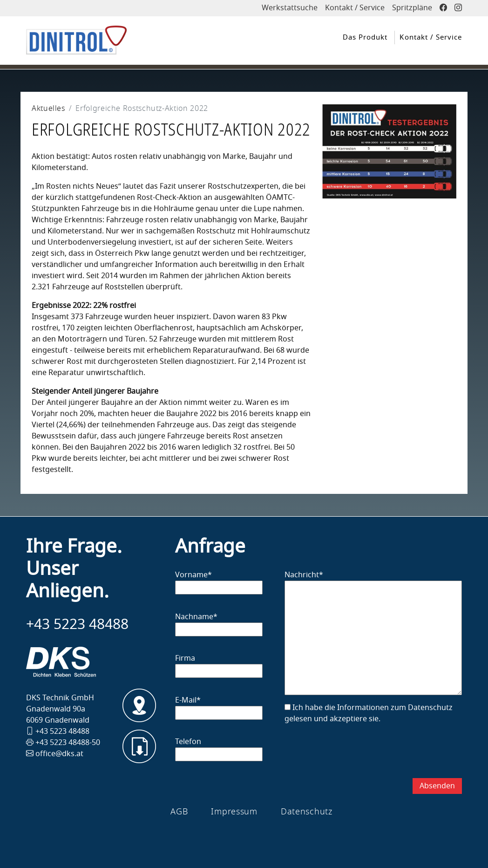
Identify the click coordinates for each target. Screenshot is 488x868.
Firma (185, 658)
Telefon (188, 742)
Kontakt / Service (355, 8)
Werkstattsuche (290, 8)
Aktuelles (48, 109)
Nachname (196, 617)
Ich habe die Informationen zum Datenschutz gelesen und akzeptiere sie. (369, 713)
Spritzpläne (412, 8)
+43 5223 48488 (77, 624)
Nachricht (304, 575)
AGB (179, 812)
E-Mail (188, 700)
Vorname (193, 575)
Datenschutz (307, 812)
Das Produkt (365, 37)
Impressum (234, 812)
